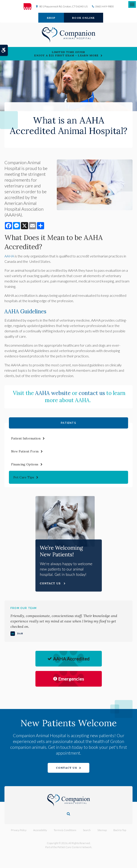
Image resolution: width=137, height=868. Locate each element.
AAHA (9, 256)
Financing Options (25, 464)
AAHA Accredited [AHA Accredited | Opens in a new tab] (68, 659)
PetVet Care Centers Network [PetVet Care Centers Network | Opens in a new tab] (75, 847)
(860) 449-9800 (104, 6)
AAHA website (53, 393)
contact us (92, 393)
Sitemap (102, 830)
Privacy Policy (19, 830)
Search (87, 830)
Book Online (83, 18)
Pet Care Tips (24, 477)
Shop (51, 18)
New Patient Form (25, 451)
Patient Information (26, 438)
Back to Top (120, 830)
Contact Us (66, 768)
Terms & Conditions (65, 830)
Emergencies (69, 679)
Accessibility (40, 830)
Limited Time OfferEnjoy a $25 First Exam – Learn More (66, 54)
